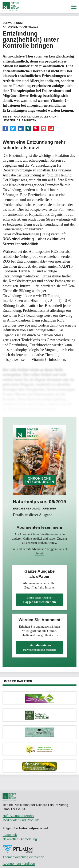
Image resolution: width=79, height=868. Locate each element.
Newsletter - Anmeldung (20, 839)
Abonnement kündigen (19, 864)
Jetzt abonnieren (39, 647)
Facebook (10, 835)
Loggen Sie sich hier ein (39, 600)
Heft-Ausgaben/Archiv (18, 816)
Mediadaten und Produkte (21, 820)
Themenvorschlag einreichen (23, 857)
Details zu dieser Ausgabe (33, 515)
